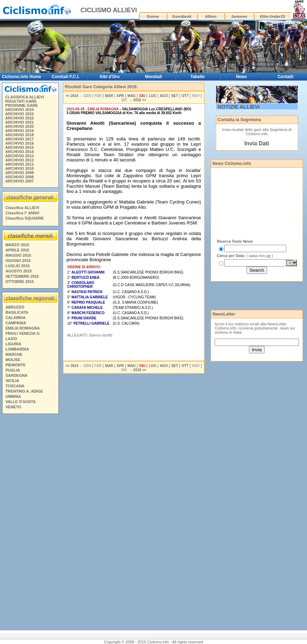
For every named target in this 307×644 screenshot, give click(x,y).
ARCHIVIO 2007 (19, 181)
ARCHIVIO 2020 (19, 126)
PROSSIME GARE (22, 105)
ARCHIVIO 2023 (19, 114)
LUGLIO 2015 (18, 266)
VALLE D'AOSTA (21, 402)
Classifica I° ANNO (23, 213)
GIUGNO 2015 (18, 261)
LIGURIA (13, 344)
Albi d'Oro (110, 77)
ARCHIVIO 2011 (19, 164)
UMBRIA (13, 396)
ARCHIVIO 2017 (19, 139)
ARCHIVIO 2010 (19, 168)
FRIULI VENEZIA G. (23, 333)
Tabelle (197, 77)
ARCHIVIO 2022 (19, 118)
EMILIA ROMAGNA (23, 328)
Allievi (211, 16)
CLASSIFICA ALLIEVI (25, 97)
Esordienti (182, 16)
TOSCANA (15, 386)
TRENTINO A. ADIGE (24, 391)
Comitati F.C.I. (65, 77)
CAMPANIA (16, 323)
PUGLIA (13, 370)
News (241, 77)
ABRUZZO (15, 307)
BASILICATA (17, 312)
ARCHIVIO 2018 (19, 135)
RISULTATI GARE (21, 101)
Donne (153, 16)
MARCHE (14, 354)
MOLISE (13, 360)
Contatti (285, 77)
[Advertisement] (30, 523)
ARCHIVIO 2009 (19, 173)
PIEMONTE (16, 365)
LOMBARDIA (17, 349)
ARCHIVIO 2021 (19, 122)
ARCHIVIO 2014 (19, 152)
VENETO (13, 407)
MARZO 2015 (18, 245)
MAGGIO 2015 (18, 255)
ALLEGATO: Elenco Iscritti (90, 335)
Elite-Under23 (273, 16)
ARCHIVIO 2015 (19, 147)
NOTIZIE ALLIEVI (239, 107)
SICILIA (12, 381)
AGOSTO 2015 (19, 271)
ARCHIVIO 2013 (19, 156)
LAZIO (11, 339)
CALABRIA (16, 318)
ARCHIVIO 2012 (19, 160)
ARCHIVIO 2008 (19, 177)
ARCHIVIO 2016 (19, 143)
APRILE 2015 (18, 250)
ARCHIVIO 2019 (19, 131)
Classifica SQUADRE (25, 218)
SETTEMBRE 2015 (22, 276)
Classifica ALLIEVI (22, 208)
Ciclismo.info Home (21, 77)
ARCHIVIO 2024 (19, 110)
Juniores (239, 16)
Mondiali (153, 77)
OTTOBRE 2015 (20, 282)
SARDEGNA (17, 375)
